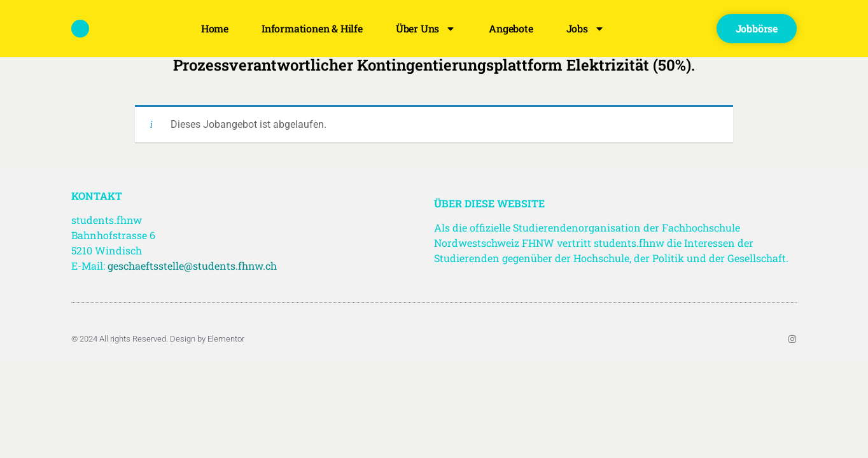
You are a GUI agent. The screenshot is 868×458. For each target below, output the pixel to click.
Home (215, 28)
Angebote (511, 28)
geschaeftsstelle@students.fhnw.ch (192, 266)
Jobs (585, 29)
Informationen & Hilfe (312, 28)
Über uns (426, 29)
